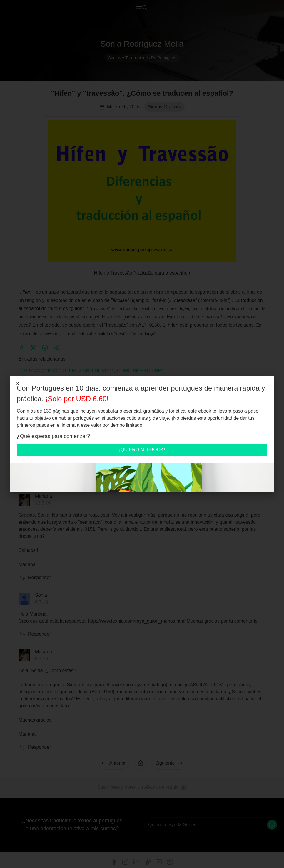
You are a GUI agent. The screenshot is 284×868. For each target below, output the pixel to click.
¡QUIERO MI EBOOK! (142, 450)
